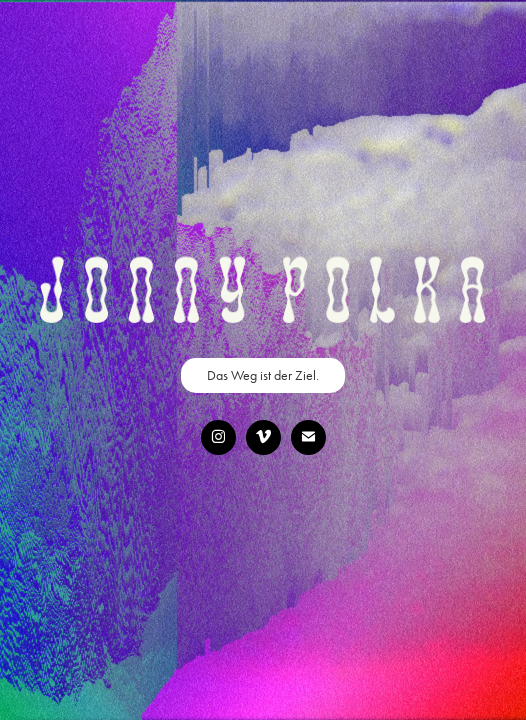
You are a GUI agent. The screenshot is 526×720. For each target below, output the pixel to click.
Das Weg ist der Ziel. (263, 375)
